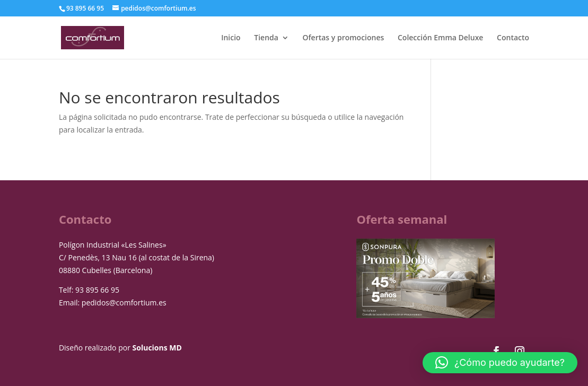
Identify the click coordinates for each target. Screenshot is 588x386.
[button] (500, 363)
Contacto (513, 38)
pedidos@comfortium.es (124, 302)
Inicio (231, 38)
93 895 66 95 (97, 290)
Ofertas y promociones (344, 38)
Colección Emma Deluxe (440, 38)
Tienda (266, 38)
